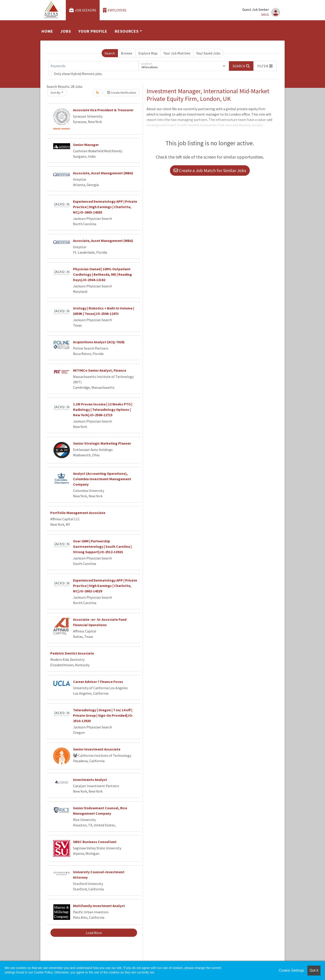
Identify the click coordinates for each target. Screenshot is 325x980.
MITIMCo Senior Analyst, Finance (100, 370)
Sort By (55, 93)
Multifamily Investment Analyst (99, 906)
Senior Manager (86, 145)
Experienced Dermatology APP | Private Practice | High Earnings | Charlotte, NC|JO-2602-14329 (105, 586)
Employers (115, 10)
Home (47, 31)
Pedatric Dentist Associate (72, 653)
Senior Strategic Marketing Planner (102, 443)
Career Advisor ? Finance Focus (98, 682)
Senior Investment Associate (97, 749)
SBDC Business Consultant (95, 842)
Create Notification (122, 93)
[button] (265, 66)
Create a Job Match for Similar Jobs (210, 170)
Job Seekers (83, 10)
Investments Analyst (90, 780)
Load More (94, 933)
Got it (314, 970)
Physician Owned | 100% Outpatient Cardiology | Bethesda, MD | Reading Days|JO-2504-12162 (102, 274)
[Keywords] (94, 66)
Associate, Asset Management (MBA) (103, 173)
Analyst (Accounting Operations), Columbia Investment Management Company (102, 479)
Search (110, 53)
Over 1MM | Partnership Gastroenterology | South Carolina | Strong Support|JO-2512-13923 (102, 546)
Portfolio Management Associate (78, 513)
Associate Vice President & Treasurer (103, 110)
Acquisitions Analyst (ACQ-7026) (99, 342)
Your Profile (93, 31)
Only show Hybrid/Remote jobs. (78, 74)
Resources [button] (127, 31)
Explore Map (148, 53)
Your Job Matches (177, 53)
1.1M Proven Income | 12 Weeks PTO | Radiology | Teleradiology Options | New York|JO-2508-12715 (103, 409)
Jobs (66, 31)
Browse (127, 53)
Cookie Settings (291, 970)
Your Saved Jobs (208, 53)
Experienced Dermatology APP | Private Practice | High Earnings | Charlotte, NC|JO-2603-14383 (105, 207)
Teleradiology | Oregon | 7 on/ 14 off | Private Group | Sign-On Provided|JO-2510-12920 (103, 715)
